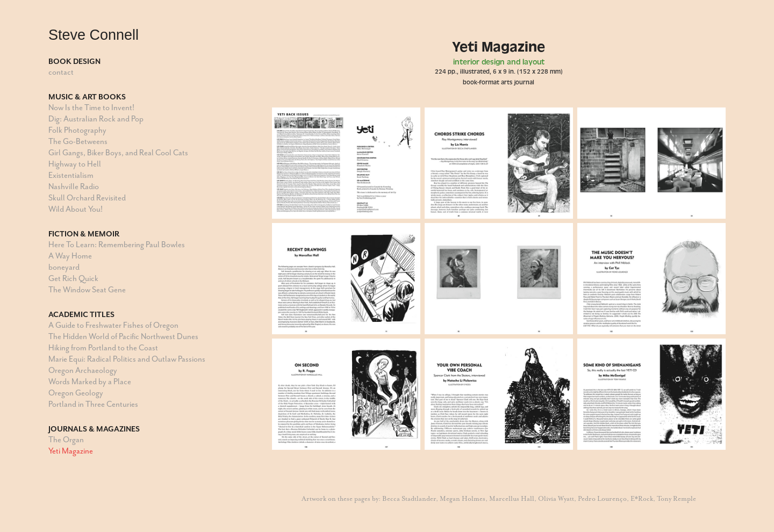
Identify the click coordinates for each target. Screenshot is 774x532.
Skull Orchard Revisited (87, 198)
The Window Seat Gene (87, 290)
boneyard (64, 267)
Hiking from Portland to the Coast (103, 348)
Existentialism (71, 175)
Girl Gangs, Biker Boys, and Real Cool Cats (118, 153)
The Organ (66, 440)
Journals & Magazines (94, 429)
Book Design (74, 61)
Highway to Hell (75, 164)
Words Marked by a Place (90, 382)
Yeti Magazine (71, 451)
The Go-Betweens (78, 142)
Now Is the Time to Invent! (91, 108)
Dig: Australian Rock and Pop (96, 119)
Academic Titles (81, 314)
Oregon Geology (76, 393)
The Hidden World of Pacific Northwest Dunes (123, 337)
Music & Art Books (87, 97)
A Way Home (70, 256)
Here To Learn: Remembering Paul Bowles (117, 245)
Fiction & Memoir (84, 234)
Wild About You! (76, 209)
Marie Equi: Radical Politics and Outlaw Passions (127, 359)
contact (61, 72)
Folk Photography (77, 130)
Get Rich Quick (73, 279)
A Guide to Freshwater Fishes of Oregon (113, 325)
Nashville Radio (74, 187)
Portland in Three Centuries (93, 404)
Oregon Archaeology (83, 371)
